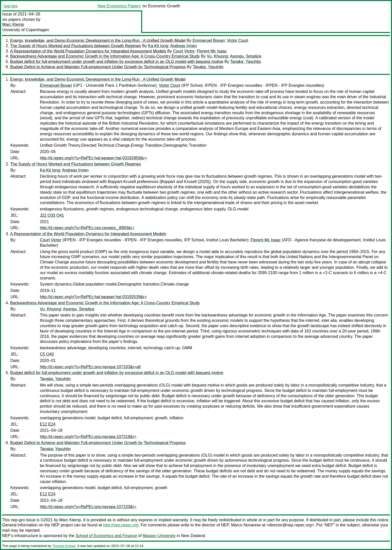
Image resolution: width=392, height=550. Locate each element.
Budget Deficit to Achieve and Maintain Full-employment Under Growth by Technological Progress (98, 67)
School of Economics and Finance (106, 536)
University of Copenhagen (26, 30)
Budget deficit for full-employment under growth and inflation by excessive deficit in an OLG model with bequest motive (117, 62)
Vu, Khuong (217, 56)
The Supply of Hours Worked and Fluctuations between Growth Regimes (76, 46)
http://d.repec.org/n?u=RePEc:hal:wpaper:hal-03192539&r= (93, 297)
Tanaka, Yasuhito (246, 62)
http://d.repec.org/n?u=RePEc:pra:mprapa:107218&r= (88, 437)
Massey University (159, 536)
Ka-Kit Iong (158, 46)
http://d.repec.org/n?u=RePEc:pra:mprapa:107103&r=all (90, 367)
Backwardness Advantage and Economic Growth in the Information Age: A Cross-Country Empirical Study (105, 56)
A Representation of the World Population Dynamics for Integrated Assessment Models (88, 51)
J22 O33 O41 (52, 215)
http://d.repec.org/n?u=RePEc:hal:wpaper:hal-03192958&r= (93, 158)
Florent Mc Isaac (212, 51)
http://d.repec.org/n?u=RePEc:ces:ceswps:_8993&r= (87, 228)
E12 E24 (48, 424)
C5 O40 (47, 354)
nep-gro (11, 6)
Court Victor (184, 51)
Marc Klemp (13, 24)
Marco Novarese (246, 525)
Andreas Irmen (183, 46)
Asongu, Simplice (246, 56)
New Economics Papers (119, 6)
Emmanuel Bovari (208, 40)
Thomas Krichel (64, 546)
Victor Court (237, 40)
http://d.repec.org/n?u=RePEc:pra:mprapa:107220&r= (88, 507)
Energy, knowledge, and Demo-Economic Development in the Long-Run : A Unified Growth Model (98, 40)
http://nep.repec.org (121, 525)
